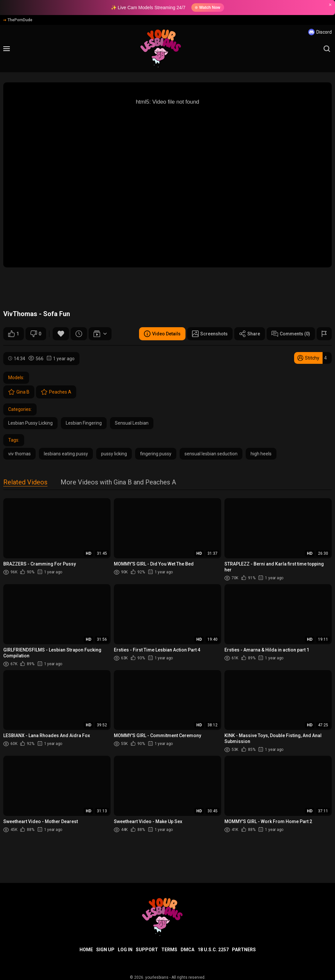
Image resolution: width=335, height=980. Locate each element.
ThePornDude (18, 20)
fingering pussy (156, 454)
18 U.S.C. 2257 (213, 950)
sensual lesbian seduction (211, 454)
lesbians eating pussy (66, 454)
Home (86, 950)
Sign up (105, 950)
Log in (125, 950)
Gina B (19, 392)
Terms (169, 950)
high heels (261, 454)
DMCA (187, 950)
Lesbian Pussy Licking (30, 423)
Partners (244, 950)
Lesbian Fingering (84, 423)
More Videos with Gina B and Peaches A (118, 483)
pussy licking (114, 454)
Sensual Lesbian (132, 423)
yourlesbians (157, 977)
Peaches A (56, 392)
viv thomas (19, 454)
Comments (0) (291, 334)
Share (250, 334)
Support (147, 950)
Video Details (162, 334)
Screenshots (210, 334)
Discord (320, 32)
